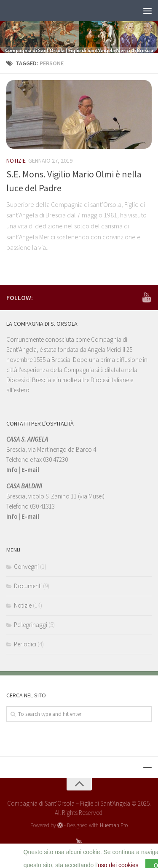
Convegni (26, 567)
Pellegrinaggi (31, 625)
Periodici (25, 644)
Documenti (28, 586)
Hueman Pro (114, 825)
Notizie (16, 161)
